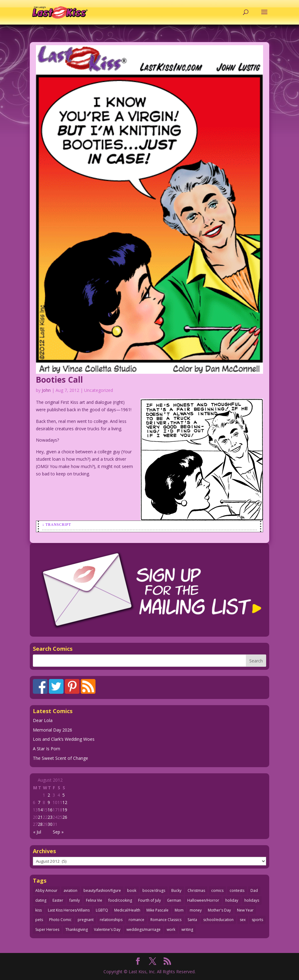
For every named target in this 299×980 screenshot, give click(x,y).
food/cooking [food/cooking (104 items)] (120, 900)
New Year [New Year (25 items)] (245, 910)
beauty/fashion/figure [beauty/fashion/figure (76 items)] (102, 890)
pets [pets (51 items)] (39, 920)
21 (40, 817)
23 (50, 817)
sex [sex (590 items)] (243, 920)
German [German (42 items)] (174, 900)
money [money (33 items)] (196, 910)
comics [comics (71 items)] (217, 890)
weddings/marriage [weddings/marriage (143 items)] (144, 929)
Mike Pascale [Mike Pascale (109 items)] (157, 910)
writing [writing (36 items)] (187, 929)
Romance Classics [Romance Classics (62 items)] (166, 920)
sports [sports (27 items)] (257, 920)
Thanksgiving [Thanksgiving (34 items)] (77, 929)
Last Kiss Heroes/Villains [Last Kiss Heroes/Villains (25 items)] (69, 910)
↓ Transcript (56, 525)
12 (65, 802)
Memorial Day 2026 (52, 730)
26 (65, 817)
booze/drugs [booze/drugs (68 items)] (154, 890)
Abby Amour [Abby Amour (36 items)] (46, 890)
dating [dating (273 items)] (41, 900)
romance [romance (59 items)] (136, 920)
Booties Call (59, 380)
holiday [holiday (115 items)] (232, 900)
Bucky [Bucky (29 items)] (176, 890)
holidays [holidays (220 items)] (252, 900)
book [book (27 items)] (132, 890)
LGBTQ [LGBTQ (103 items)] (102, 910)
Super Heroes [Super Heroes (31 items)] (47, 929)
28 (40, 824)
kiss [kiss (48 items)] (39, 910)
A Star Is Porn (47, 749)
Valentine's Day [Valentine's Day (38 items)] (107, 929)
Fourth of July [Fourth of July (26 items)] (149, 900)
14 (40, 810)
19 (65, 810)
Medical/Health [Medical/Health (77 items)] (127, 910)
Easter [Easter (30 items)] (58, 900)
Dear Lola (43, 720)
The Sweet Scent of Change (60, 758)
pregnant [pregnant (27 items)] (86, 920)
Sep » (58, 832)
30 (50, 824)
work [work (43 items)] (171, 929)
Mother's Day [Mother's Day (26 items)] (219, 910)
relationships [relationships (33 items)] (111, 920)
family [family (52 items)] (75, 900)
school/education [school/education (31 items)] (218, 920)
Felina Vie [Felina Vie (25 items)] (94, 900)
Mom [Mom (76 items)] (179, 910)
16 (50, 810)
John (46, 390)
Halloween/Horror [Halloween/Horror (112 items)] (203, 900)
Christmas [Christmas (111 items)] (196, 890)
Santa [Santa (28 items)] (192, 920)
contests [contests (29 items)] (237, 890)
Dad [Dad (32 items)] (254, 890)
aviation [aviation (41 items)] (70, 890)
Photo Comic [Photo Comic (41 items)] (60, 920)
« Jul (37, 832)
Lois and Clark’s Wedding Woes (64, 739)
